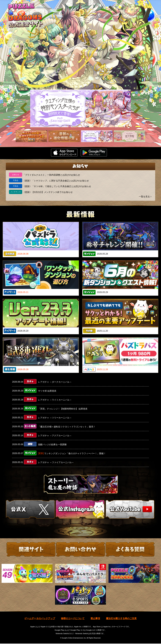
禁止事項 (95, 619)
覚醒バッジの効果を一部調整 (52, 444)
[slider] (80, 108)
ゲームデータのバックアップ (40, 619)
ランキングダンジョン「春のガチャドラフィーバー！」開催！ (75, 453)
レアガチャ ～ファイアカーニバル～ (56, 462)
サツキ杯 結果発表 (47, 391)
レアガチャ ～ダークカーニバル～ (55, 382)
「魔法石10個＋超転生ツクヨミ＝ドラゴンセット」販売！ (67, 427)
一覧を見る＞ (145, 197)
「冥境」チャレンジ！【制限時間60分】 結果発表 (63, 409)
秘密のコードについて (73, 619)
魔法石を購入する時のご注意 (121, 619)
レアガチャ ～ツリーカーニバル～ (55, 418)
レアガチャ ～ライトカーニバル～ (55, 400)
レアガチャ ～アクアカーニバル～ (55, 436)
